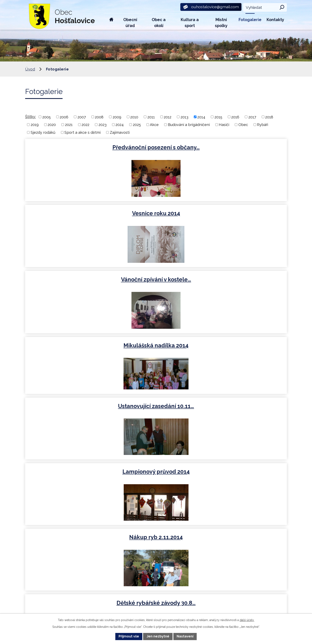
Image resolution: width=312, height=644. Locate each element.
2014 (201, 117)
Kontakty (275, 20)
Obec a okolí (159, 23)
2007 (82, 117)
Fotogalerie (250, 20)
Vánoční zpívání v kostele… (244, 147)
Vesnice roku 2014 (156, 147)
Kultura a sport (190, 23)
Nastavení (185, 636)
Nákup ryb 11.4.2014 (67, 414)
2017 (252, 117)
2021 (69, 125)
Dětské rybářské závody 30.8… (156, 284)
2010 (134, 117)
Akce (154, 125)
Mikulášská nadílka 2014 (67, 215)
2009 (117, 117)
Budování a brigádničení (189, 125)
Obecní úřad (130, 23)
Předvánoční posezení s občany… (67, 151)
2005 (47, 117)
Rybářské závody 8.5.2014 (156, 348)
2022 (85, 125)
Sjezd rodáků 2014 (244, 281)
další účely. (247, 620)
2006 (64, 117)
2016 (235, 117)
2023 (103, 125)
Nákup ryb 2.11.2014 (67, 281)
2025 (137, 125)
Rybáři (263, 125)
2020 (52, 125)
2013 (184, 117)
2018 (269, 117)
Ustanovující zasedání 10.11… (156, 215)
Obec (243, 125)
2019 (35, 125)
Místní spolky (221, 23)
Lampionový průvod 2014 (244, 215)
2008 (99, 117)
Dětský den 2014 (67, 348)
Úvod (111, 22)
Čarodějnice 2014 (244, 348)
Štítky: (30, 117)
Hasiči (224, 125)
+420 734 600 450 (100, 535)
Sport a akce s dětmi (82, 132)
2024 (120, 125)
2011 (151, 117)
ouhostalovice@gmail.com (108, 560)
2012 (168, 117)
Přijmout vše (129, 636)
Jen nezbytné (158, 636)
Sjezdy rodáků (43, 132)
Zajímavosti (120, 132)
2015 (218, 117)
